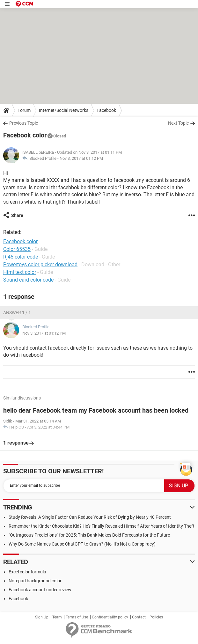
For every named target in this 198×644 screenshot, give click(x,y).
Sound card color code (28, 280)
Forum (24, 110)
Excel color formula (27, 572)
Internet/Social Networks (64, 110)
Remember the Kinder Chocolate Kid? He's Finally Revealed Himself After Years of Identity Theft (102, 526)
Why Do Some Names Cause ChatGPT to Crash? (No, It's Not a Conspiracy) (82, 544)
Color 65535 (17, 249)
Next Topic (178, 123)
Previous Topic (24, 123)
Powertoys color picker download (40, 264)
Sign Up (42, 617)
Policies (156, 617)
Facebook (106, 110)
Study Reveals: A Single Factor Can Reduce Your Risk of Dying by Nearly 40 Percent (90, 517)
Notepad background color (35, 581)
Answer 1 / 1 (17, 313)
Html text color (20, 272)
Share (17, 215)
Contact (139, 617)
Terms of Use (77, 617)
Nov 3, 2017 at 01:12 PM (81, 158)
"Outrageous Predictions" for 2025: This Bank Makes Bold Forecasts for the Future (89, 535)
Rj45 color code (21, 257)
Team (57, 617)
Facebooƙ (18, 599)
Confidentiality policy (110, 617)
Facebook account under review (40, 590)
